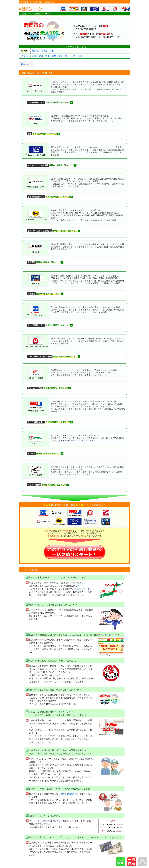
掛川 (47, 56)
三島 (73, 56)
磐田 (41, 56)
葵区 (52, 51)
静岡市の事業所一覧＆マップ (48, 102)
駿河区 (35, 51)
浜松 (34, 56)
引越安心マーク (83, 589)
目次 (23, 64)
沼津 (80, 56)
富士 (67, 56)
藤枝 (54, 56)
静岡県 (25, 56)
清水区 (44, 51)
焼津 (60, 56)
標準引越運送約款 (69, 794)
